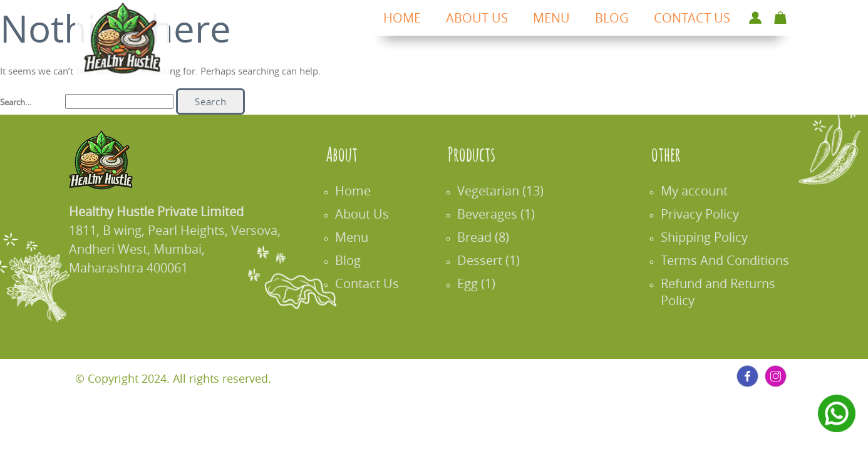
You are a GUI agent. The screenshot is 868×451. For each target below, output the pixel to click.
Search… (16, 102)
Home (360, 191)
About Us (369, 214)
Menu (359, 237)
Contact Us (375, 283)
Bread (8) (491, 237)
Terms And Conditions (732, 260)
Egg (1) (484, 283)
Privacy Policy (707, 214)
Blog (355, 260)
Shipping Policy (712, 237)
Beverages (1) (504, 214)
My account (702, 191)
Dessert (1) (496, 260)
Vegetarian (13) (508, 191)
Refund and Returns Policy (726, 292)
